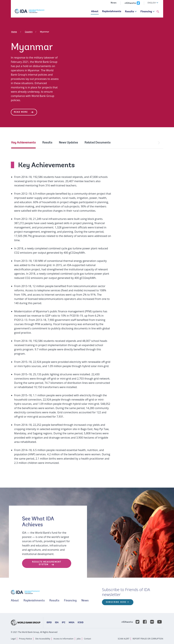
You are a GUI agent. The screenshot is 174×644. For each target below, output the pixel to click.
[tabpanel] (87, 310)
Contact (87, 639)
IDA (57, 623)
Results (130, 12)
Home (14, 32)
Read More (21, 112)
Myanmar (45, 32)
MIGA (72, 623)
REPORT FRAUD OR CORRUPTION (148, 639)
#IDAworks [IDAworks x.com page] (130, 3)
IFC (64, 623)
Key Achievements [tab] (23, 143)
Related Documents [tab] (98, 143)
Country (29, 32)
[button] (158, 12)
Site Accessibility (43, 639)
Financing (146, 12)
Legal (13, 639)
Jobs (79, 639)
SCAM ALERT (124, 639)
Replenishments (112, 11)
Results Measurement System (47, 563)
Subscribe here (116, 602)
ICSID (81, 623)
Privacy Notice (25, 639)
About (95, 11)
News (114, 3)
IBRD (49, 623)
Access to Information (63, 639)
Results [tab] (47, 143)
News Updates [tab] (68, 143)
